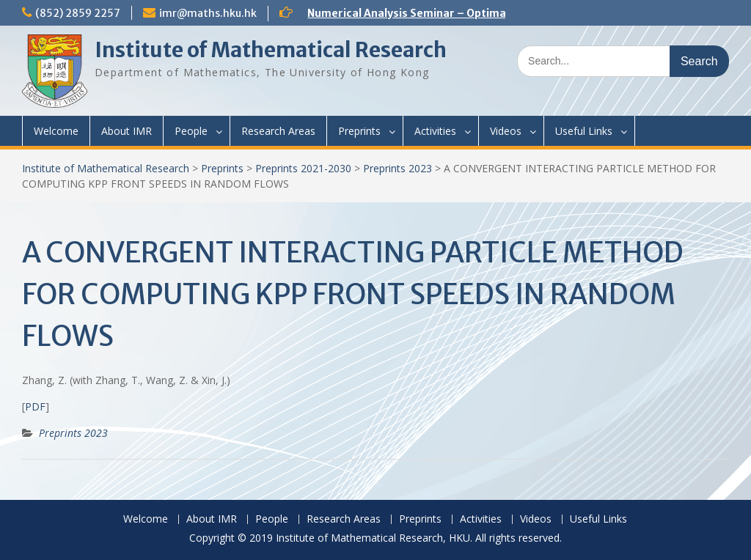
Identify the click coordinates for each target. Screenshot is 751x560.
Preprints (359, 131)
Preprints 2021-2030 (303, 168)
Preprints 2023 (398, 168)
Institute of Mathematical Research (271, 50)
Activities (435, 131)
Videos (506, 131)
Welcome (56, 131)
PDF (35, 406)
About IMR (127, 131)
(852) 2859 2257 (78, 13)
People (191, 131)
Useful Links (584, 131)
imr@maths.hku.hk (208, 13)
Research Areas (278, 131)
